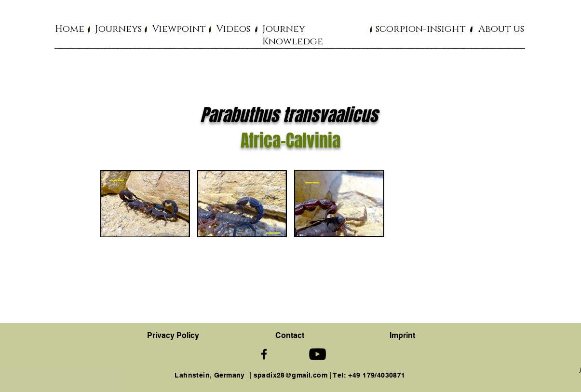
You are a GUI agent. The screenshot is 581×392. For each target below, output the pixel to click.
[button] (118, 28)
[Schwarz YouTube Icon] (318, 354)
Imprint (402, 335)
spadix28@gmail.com (291, 375)
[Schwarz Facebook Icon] (264, 354)
